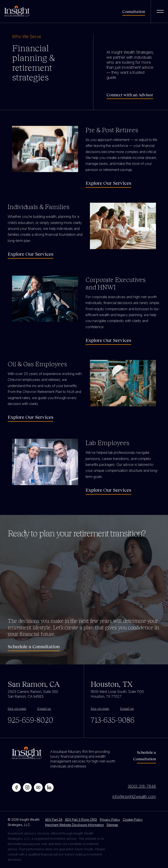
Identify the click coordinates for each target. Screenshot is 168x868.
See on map (17, 708)
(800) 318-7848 (142, 786)
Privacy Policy (110, 820)
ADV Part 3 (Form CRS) (81, 820)
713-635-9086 (113, 720)
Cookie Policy (133, 820)
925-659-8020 (30, 720)
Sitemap (112, 825)
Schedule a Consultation (34, 646)
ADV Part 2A (54, 820)
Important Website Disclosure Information (74, 825)
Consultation (134, 11)
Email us (44, 708)
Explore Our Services (108, 183)
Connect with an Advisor (130, 95)
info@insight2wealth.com (134, 797)
